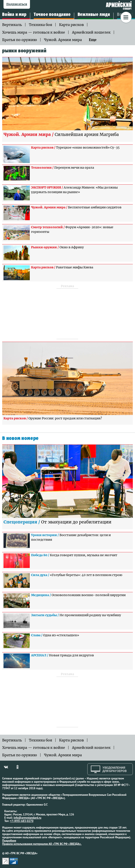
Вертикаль (12, 25)
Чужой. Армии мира (63, 40)
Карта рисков (71, 25)
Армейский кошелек (91, 32)
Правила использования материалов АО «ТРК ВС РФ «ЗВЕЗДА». (42, 844)
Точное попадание (52, 15)
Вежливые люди (94, 15)
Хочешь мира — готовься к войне (34, 32)
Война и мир (14, 15)
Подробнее (9, 841)
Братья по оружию (20, 40)
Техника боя (40, 25)
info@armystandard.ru (27, 818)
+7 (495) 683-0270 (22, 821)
